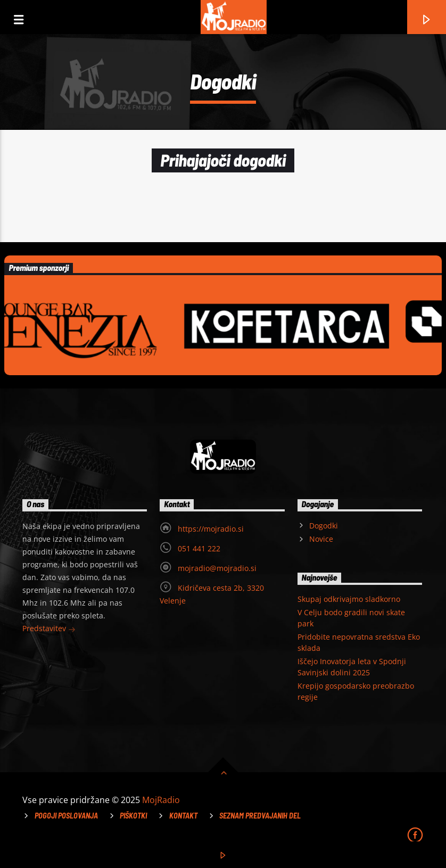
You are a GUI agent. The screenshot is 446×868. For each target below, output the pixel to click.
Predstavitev (49, 629)
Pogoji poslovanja (66, 816)
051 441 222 (199, 548)
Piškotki (133, 816)
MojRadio (161, 800)
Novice (321, 539)
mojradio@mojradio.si (217, 568)
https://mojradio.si (211, 529)
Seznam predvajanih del (260, 816)
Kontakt (183, 816)
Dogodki (324, 526)
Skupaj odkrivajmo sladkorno (349, 599)
